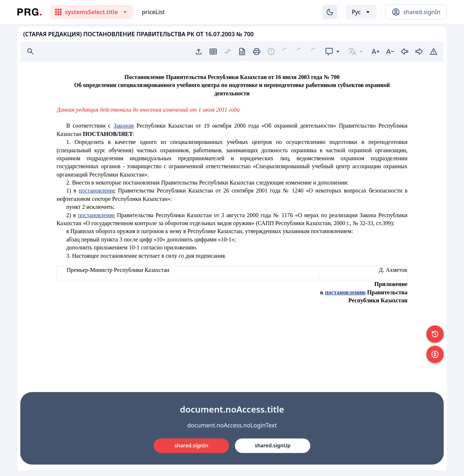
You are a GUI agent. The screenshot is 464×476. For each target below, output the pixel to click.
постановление (97, 191)
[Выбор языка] (361, 12)
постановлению (345, 292)
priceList (153, 12)
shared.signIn (191, 445)
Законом (124, 126)
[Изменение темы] (330, 12)
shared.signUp (273, 445)
